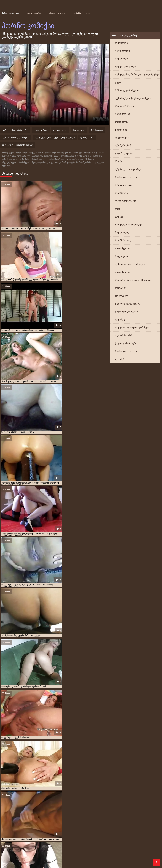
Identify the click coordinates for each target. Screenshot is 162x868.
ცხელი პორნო (43, 849)
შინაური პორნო (12, 838)
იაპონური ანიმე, (124, 146)
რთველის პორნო (87, 858)
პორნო (61, 855)
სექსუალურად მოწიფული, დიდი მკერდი (137, 75)
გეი (12, 815)
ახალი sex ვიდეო (58, 13)
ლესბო (138, 823)
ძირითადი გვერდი (10, 13)
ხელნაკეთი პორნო (114, 855)
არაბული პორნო (24, 863)
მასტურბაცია (122, 138)
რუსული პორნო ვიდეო (141, 849)
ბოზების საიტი (128, 841)
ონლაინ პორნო (147, 838)
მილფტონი (52, 825)
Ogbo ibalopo (77, 847)
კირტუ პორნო (64, 823)
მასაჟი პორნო (20, 847)
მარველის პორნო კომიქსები (15, 825)
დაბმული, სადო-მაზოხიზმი (15, 131)
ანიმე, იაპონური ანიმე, (60, 813)
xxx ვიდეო (31, 838)
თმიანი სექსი (92, 844)
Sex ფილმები (84, 852)
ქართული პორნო (22, 855)
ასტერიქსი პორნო (104, 813)
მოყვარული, (121, 59)
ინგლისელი (121, 296)
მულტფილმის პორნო (33, 841)
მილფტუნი (65, 825)
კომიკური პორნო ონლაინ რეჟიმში (116, 823)
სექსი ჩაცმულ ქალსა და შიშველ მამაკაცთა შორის (133, 103)
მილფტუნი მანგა (81, 825)
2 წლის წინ (20, 813)
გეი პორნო (37, 847)
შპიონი (119, 162)
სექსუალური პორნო (49, 836)
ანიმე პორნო (45, 858)
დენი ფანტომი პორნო (127, 815)
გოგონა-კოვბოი (124, 154)
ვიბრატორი (45, 817)
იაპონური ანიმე (139, 819)
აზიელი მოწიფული (125, 67)
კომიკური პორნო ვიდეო (85, 823)
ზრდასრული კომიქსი (106, 819)
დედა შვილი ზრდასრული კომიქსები (97, 815)
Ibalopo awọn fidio (106, 841)
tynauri (6, 836)
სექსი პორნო (92, 849)
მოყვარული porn (118, 836)
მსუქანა (119, 217)
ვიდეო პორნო (23, 849)
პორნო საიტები (66, 833)
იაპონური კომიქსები (122, 821)
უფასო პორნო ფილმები (51, 860)
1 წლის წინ (121, 130)
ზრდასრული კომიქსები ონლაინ (18, 145)
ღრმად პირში (87, 138)
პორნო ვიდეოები (23, 836)
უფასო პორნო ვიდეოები (18, 833)
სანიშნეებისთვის (82, 13)
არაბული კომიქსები (83, 813)
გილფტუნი (72, 815)
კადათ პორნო (31, 823)
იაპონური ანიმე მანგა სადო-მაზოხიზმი (34, 821)
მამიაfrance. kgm (124, 186)
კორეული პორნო (128, 833)
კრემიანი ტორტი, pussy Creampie (133, 281)
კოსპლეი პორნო (102, 860)
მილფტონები (38, 825)
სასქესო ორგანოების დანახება (132, 328)
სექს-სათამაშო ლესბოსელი (130, 265)
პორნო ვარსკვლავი (126, 178)
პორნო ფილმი (132, 858)
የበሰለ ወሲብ (61, 847)
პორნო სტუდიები (63, 852)
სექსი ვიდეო (80, 838)
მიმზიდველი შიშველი (127, 91)
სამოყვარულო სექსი (126, 847)
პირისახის (120, 288)
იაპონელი (124, 819)
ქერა (117, 209)
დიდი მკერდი (122, 51)
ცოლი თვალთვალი (125, 201)
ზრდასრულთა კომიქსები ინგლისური (71, 817)
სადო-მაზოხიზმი (124, 336)
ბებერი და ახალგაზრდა (128, 170)
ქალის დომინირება (126, 344)
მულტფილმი (127, 825)
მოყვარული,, (122, 43)
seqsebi (96, 855)
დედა (118, 83)
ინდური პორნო (110, 858)
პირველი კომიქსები (76, 827)
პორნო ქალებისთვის (129, 860)
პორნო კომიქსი (79, 860)
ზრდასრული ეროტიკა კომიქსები (44, 819)
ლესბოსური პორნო (80, 841)
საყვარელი (121, 320)
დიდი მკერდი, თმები (126, 312)
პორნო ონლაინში (38, 852)
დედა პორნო (57, 841)
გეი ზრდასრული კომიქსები (29, 815)
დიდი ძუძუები (122, 114)
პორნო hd (75, 844)
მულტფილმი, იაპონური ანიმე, (28, 827)
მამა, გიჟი (149, 823)
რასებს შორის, (123, 241)
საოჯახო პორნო (24, 858)
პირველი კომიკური (54, 827)
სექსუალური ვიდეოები (31, 844)
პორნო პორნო (57, 844)
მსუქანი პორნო (100, 838)
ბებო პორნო (137, 855)
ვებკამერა (120, 360)
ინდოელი (17, 823)
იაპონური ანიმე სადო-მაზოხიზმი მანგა (73, 821)
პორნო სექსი (110, 844)
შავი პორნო (149, 833)
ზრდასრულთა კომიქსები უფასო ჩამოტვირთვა (113, 817)
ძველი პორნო (48, 838)
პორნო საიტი (87, 833)
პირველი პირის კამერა (128, 304)
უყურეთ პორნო (74, 836)
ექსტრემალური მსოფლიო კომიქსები (19, 817)
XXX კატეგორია (34, 13)
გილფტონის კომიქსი (54, 815)
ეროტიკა (65, 838)
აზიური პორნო (64, 858)
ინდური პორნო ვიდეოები (130, 852)
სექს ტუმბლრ (106, 833)
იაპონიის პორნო (113, 849)
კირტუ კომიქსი (47, 823)
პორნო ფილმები (141, 836)
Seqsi (50, 847)
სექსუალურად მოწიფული (129, 225)
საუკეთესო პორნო (99, 847)
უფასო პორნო (45, 833)
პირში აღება (122, 122)
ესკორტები (9, 841)
